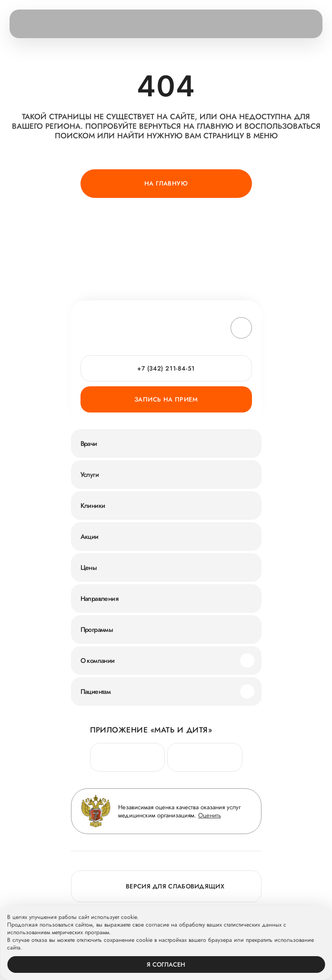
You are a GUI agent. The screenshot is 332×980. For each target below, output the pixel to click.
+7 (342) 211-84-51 (166, 368)
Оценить (210, 815)
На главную (166, 183)
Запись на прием (166, 399)
